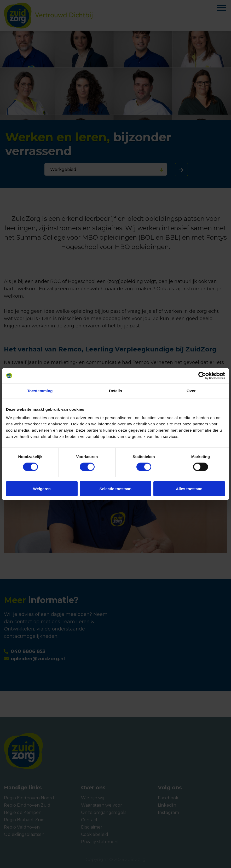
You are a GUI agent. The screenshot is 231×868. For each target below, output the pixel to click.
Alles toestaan (189, 488)
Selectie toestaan (116, 488)
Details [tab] (115, 391)
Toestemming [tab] (40, 391)
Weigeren (42, 488)
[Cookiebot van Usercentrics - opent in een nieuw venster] (202, 376)
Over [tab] (191, 391)
